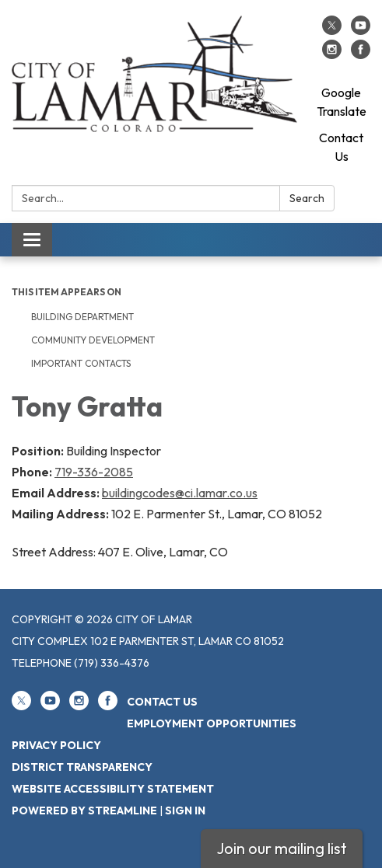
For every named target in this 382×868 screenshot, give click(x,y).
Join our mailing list (282, 848)
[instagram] (332, 54)
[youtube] (361, 30)
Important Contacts (81, 363)
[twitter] (332, 30)
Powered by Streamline (84, 810)
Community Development (93, 340)
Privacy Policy (56, 745)
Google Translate (342, 102)
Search (307, 198)
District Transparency (82, 767)
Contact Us (341, 147)
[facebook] (361, 54)
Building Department (82, 317)
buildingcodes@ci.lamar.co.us (180, 493)
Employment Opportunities (212, 723)
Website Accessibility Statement (113, 789)
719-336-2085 (94, 472)
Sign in (185, 810)
